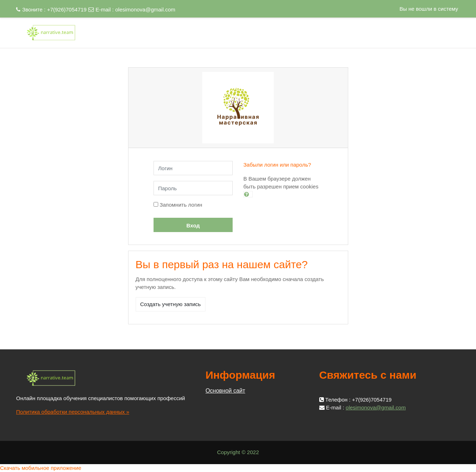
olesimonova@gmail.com (145, 9)
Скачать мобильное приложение (41, 468)
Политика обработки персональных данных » (73, 412)
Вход (193, 225)
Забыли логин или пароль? (277, 165)
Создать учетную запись (171, 304)
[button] (248, 194)
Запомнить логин (181, 205)
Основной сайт (225, 391)
